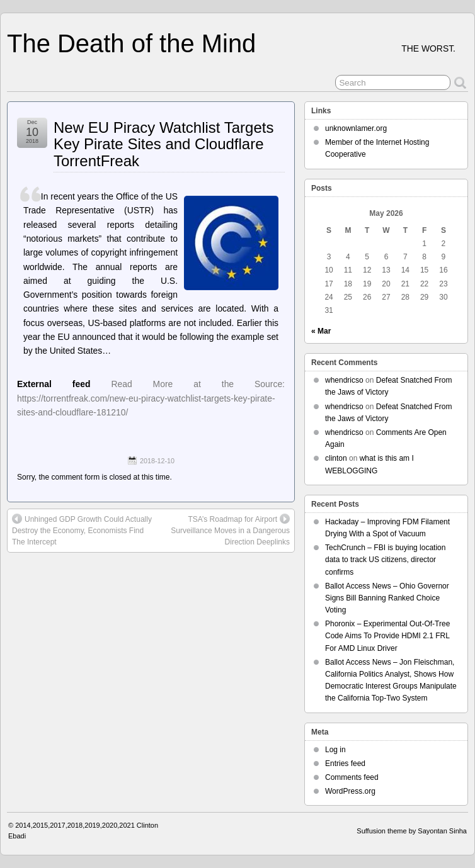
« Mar (321, 331)
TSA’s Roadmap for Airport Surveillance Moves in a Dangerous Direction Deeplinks (230, 530)
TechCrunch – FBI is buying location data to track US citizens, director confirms (385, 560)
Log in (335, 750)
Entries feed (345, 764)
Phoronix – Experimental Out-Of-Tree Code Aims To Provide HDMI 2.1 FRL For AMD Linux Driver (387, 636)
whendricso (344, 380)
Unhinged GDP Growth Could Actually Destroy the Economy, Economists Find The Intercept (82, 530)
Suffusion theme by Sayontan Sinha (412, 831)
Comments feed (352, 777)
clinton (336, 458)
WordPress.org (350, 791)
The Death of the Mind (131, 43)
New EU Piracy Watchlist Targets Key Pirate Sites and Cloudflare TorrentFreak (163, 144)
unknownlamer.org (356, 128)
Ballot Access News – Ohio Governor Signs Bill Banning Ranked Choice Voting (387, 598)
